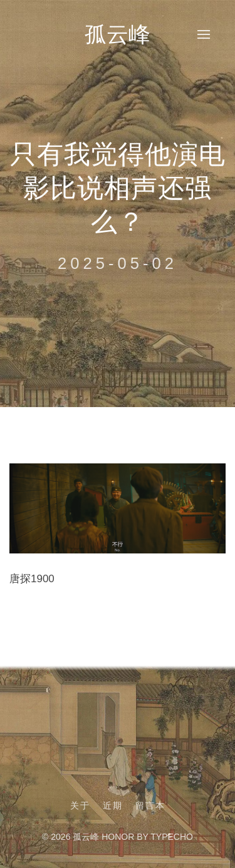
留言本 (150, 805)
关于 (80, 805)
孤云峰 (118, 34)
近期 (113, 805)
